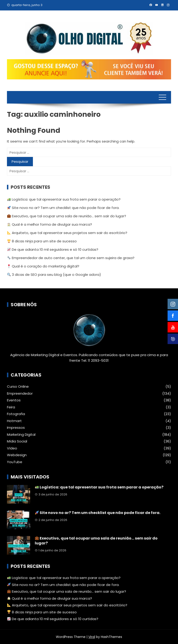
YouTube (15, 462)
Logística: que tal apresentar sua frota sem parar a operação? (64, 199)
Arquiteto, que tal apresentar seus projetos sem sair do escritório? (67, 233)
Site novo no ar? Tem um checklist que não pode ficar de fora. (63, 208)
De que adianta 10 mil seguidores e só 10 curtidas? (53, 249)
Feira (11, 407)
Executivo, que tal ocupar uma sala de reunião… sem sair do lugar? (67, 216)
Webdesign (17, 455)
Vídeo (12, 448)
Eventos (14, 400)
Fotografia (16, 414)
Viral (92, 637)
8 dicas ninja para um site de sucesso (42, 241)
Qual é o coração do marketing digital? (43, 266)
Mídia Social (17, 441)
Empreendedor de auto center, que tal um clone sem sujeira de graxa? (71, 258)
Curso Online (18, 387)
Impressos (16, 428)
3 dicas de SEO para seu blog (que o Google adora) (54, 275)
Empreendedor (20, 394)
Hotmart (14, 421)
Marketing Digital (21, 435)
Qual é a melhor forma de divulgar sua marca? (50, 224)
